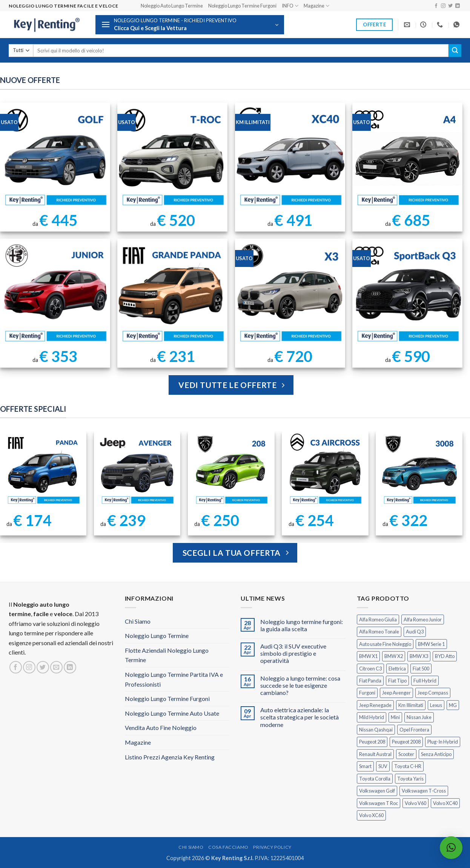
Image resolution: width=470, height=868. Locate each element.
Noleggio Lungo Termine (157, 636)
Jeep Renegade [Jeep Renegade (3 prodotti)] (375, 705)
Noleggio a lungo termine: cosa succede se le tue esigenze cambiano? (300, 685)
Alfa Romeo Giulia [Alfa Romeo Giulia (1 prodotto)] (378, 620)
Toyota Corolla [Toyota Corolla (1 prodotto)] (375, 779)
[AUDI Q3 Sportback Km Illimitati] (407, 294)
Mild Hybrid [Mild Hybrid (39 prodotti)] (372, 717)
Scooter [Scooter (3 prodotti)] (406, 754)
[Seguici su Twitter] (450, 6)
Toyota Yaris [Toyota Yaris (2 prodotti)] (410, 779)
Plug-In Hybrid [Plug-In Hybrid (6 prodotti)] (443, 742)
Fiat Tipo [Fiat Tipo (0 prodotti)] (397, 681)
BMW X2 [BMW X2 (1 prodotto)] (394, 656)
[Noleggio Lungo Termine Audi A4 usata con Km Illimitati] (407, 158)
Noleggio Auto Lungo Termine (172, 6)
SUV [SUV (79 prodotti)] (383, 766)
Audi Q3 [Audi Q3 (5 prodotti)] (415, 632)
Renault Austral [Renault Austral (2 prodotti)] (375, 754)
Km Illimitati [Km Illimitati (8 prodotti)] (411, 705)
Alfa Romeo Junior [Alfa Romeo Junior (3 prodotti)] (423, 620)
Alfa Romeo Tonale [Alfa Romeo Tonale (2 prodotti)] (379, 632)
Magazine (316, 6)
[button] (190, 25)
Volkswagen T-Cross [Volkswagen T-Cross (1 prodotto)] (424, 791)
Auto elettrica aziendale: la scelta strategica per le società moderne (300, 717)
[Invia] (455, 51)
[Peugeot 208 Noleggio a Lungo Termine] (231, 470)
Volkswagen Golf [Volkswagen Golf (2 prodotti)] (377, 791)
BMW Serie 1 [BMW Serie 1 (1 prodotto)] (431, 644)
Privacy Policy (272, 847)
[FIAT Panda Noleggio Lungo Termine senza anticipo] (43, 470)
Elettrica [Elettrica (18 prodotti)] (397, 669)
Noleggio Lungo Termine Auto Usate (172, 713)
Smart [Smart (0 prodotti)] (365, 766)
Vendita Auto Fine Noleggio (161, 728)
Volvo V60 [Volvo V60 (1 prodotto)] (415, 803)
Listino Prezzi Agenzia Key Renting (170, 757)
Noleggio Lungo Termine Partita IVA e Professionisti (174, 679)
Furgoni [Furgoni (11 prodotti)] (367, 693)
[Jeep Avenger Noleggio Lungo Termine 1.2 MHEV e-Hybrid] (137, 470)
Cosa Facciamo (228, 847)
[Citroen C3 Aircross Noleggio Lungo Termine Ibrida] (325, 470)
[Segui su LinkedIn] (458, 6)
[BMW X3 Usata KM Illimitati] (290, 294)
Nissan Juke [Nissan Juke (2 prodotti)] (419, 717)
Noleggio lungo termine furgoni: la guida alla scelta (302, 625)
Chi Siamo (138, 621)
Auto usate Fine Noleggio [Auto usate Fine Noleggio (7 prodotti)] (385, 644)
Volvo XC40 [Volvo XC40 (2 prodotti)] (445, 803)
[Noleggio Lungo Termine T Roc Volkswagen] (172, 158)
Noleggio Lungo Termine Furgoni (242, 6)
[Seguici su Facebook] (436, 6)
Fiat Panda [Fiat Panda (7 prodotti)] (370, 681)
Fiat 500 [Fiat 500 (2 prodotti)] (421, 669)
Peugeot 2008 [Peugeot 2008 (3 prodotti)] (406, 742)
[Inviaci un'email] (56, 667)
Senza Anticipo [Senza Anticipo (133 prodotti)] (436, 754)
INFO (290, 6)
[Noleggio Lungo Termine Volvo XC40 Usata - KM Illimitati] (290, 158)
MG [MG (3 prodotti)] (453, 705)
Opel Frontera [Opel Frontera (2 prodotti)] (414, 730)
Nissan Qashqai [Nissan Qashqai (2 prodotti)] (376, 730)
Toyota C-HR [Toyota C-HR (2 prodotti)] (408, 766)
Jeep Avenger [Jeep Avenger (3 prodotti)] (396, 693)
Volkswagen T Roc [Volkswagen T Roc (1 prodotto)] (379, 803)
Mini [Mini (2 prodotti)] (395, 717)
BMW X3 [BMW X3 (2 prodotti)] (419, 656)
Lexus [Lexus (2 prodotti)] (436, 705)
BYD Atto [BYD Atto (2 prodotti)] (445, 656)
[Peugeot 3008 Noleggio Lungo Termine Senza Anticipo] (419, 470)
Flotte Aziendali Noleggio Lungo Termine (167, 655)
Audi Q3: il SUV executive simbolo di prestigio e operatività (293, 653)
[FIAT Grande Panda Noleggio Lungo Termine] (172, 294)
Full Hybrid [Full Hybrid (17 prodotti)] (425, 681)
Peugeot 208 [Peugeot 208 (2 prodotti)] (372, 742)
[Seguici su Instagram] (443, 6)
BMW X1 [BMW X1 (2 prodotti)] (368, 656)
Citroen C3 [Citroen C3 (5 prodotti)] (370, 669)
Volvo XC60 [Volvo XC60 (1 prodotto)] (371, 815)
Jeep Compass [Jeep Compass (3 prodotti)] (433, 693)
